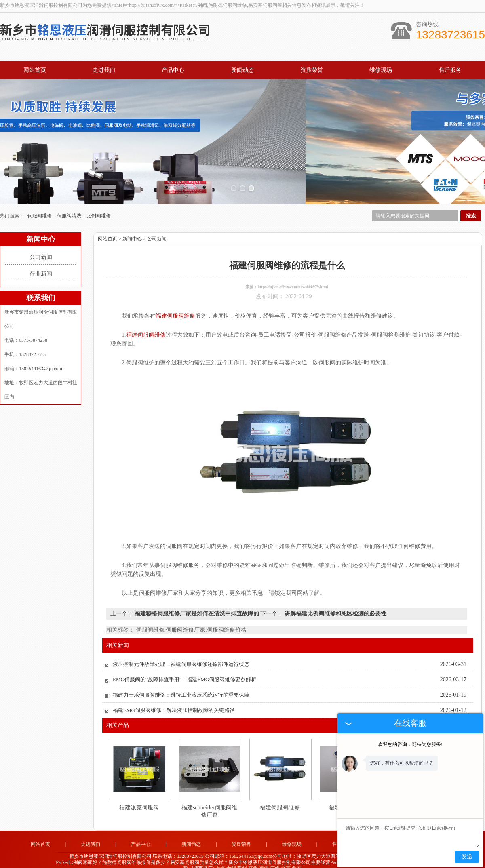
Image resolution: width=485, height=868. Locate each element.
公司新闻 (41, 249)
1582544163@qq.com (41, 360)
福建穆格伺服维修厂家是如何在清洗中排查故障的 (197, 606)
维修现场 (381, 70)
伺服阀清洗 (70, 208)
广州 (275, 860)
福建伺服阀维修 (280, 800)
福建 (264, 860)
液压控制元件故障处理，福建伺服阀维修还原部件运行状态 (181, 656)
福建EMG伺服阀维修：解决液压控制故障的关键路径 (174, 702)
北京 (286, 860)
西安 (297, 860)
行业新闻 (41, 266)
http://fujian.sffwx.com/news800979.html (293, 279)
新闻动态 (242, 70)
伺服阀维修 (40, 208)
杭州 (253, 860)
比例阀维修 (99, 208)
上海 (220, 860)
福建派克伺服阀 (139, 800)
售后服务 (450, 70)
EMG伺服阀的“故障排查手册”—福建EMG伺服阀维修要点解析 (185, 671)
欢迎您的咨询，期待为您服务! (410, 744)
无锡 (231, 860)
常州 (242, 860)
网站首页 (35, 70)
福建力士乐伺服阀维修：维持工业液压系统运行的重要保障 (181, 687)
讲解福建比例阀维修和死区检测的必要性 (335, 606)
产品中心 (173, 70)
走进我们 (104, 70)
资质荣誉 (312, 70)
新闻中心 (132, 231)
